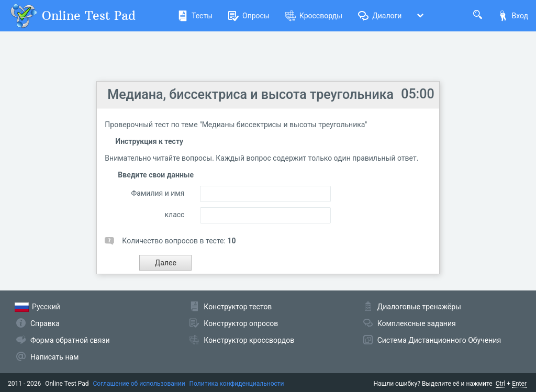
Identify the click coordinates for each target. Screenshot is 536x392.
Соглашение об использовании (139, 384)
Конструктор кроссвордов (249, 340)
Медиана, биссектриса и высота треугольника (250, 94)
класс (174, 215)
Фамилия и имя (158, 193)
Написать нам (54, 357)
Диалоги (380, 16)
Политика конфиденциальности (237, 384)
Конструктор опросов (241, 323)
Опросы (249, 16)
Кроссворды (314, 16)
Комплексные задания (417, 323)
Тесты (195, 16)
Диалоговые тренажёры (419, 307)
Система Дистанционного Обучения (439, 340)
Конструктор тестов (238, 307)
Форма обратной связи (70, 340)
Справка (45, 323)
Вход (513, 16)
